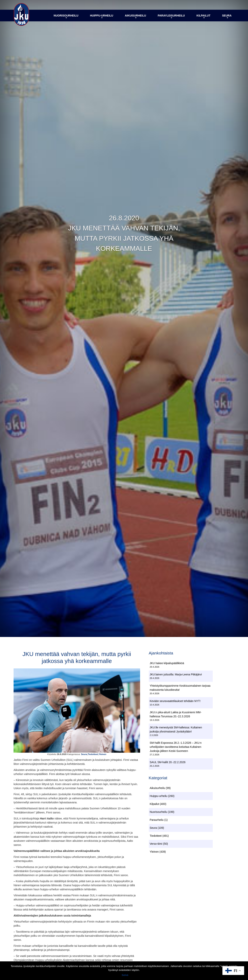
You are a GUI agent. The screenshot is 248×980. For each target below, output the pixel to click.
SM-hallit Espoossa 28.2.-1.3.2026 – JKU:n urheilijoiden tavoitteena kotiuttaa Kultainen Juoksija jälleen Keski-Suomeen (176, 747)
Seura (227, 16)
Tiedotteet (93, 754)
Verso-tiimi (156, 844)
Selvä (125, 975)
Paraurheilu (157, 820)
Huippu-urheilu (102, 16)
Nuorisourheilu (66, 16)
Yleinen (102, 754)
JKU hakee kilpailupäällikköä (167, 663)
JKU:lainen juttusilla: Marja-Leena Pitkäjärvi (176, 674)
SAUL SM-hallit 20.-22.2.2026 (168, 762)
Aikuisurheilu (135, 16)
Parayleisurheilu (171, 16)
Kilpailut (203, 16)
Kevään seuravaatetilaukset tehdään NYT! (175, 701)
